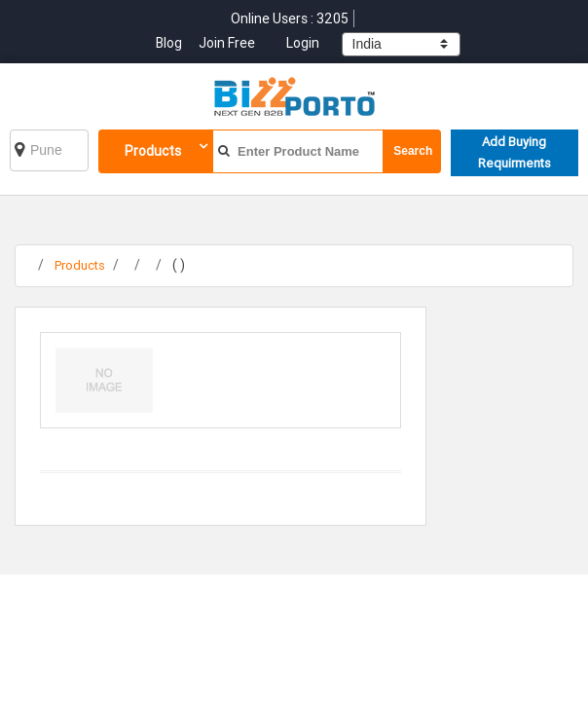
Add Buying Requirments (514, 152)
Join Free (227, 43)
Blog (170, 43)
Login (303, 43)
